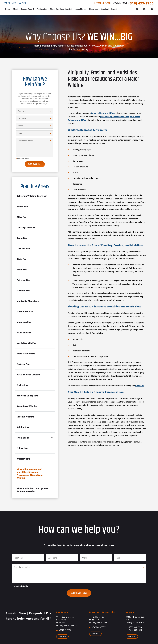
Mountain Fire (24, 322)
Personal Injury (95, 9)
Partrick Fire (23, 364)
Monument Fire (25, 312)
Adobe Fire (22, 206)
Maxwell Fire (23, 291)
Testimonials (57, 9)
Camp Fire (22, 238)
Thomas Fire (23, 438)
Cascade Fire (23, 248)
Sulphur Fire (23, 427)
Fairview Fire (23, 280)
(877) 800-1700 (134, 627)
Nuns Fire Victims (26, 354)
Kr (152, 9)
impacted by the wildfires (103, 113)
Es (137, 9)
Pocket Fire (22, 385)
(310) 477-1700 (141, 3)
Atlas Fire (22, 217)
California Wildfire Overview (32, 196)
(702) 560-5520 (134, 630)
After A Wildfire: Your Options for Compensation (32, 490)
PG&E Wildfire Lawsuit (28, 375)
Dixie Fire (140, 386)
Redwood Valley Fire (27, 396)
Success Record (42, 9)
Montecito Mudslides (28, 301)
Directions (62, 637)
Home (22, 9)
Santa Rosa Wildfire (27, 406)
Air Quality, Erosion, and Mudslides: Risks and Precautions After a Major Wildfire (30, 474)
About (30, 9)
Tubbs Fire (22, 448)
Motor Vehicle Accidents (75, 9)
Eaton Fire (22, 269)
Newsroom (108, 9)
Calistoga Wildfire (26, 227)
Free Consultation (102, 3)
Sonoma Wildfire (25, 417)
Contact (128, 9)
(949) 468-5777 (97, 627)
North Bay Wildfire (26, 343)
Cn (144, 9)
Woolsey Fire (23, 459)
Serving (119, 9)
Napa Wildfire (24, 333)
